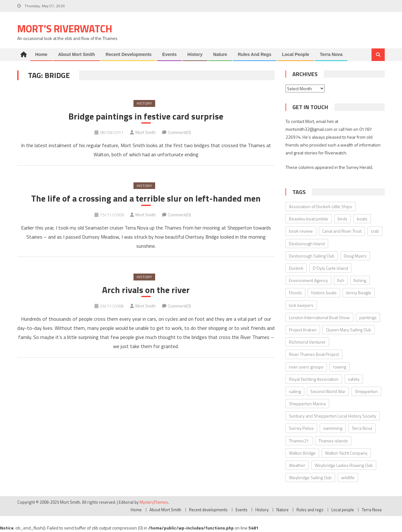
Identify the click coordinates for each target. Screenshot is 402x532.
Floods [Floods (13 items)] (295, 293)
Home (41, 54)
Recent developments (128, 54)
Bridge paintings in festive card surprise (146, 116)
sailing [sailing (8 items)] (295, 391)
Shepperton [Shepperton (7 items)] (366, 391)
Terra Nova (331, 54)
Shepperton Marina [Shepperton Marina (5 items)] (307, 404)
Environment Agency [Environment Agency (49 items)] (308, 280)
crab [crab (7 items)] (375, 231)
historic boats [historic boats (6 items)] (324, 293)
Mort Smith (146, 132)
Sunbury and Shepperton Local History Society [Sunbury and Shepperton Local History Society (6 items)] (333, 416)
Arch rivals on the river (146, 290)
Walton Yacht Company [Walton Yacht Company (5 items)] (346, 453)
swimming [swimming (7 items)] (333, 428)
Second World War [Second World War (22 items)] (328, 391)
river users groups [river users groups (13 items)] (306, 367)
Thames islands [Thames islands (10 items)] (333, 441)
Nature (220, 54)
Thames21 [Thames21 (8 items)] (299, 441)
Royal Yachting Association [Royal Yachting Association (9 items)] (314, 379)
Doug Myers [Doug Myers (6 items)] (355, 256)
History (195, 54)
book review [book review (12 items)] (301, 231)
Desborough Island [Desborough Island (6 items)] (307, 244)
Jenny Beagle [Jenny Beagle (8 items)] (359, 293)
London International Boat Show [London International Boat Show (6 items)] (319, 317)
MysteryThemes (154, 502)
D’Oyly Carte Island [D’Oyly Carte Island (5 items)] (330, 268)
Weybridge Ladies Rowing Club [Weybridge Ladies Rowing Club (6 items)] (344, 465)
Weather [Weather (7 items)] (297, 465)
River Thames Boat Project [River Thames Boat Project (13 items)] (314, 354)
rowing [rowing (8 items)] (340, 367)
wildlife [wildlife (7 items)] (348, 477)
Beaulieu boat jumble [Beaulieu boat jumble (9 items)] (309, 219)
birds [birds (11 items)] (342, 219)
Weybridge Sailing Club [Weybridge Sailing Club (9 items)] (310, 477)
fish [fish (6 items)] (341, 280)
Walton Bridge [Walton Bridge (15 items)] (302, 453)
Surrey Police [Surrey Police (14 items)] (301, 428)
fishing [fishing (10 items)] (360, 280)
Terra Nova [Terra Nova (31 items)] (362, 428)
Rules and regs (255, 54)
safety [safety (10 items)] (354, 379)
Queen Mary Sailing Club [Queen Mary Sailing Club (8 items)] (349, 330)
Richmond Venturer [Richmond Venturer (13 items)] (307, 342)
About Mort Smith (76, 54)
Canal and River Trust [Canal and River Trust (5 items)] (342, 231)
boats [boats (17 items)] (362, 219)
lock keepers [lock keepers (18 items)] (301, 305)
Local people (296, 54)
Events (170, 54)
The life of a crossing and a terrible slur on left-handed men (146, 198)
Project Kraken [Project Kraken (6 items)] (303, 330)
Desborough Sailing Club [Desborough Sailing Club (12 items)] (312, 256)
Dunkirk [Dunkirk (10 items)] (296, 268)
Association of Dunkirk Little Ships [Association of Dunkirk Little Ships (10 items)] (321, 206)
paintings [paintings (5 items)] (368, 317)
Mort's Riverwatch (65, 29)
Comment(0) (179, 132)
